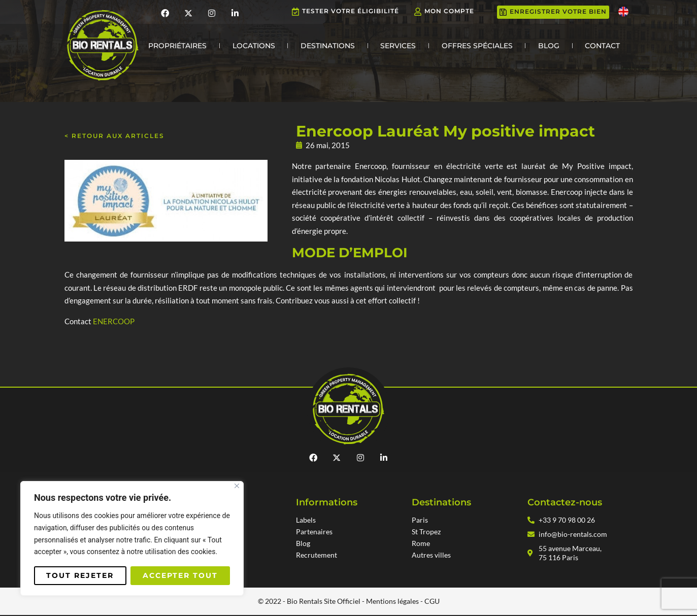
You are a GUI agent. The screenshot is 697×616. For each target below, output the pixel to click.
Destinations (328, 46)
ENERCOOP (114, 321)
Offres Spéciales (477, 46)
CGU (432, 602)
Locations (254, 46)
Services (398, 46)
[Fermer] (237, 486)
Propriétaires (177, 46)
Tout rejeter (80, 575)
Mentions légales (392, 602)
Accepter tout (180, 575)
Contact (602, 46)
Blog (549, 46)
